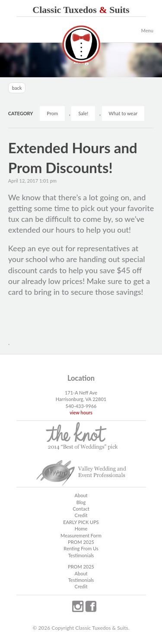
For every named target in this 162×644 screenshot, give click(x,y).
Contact (81, 509)
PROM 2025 (81, 542)
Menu (147, 30)
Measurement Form (81, 535)
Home (81, 529)
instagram (78, 606)
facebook (91, 606)
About (81, 495)
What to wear (123, 113)
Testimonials (81, 555)
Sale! (83, 113)
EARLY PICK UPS (81, 522)
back (17, 88)
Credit (81, 515)
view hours (81, 412)
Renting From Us (81, 548)
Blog (81, 502)
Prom (52, 113)
